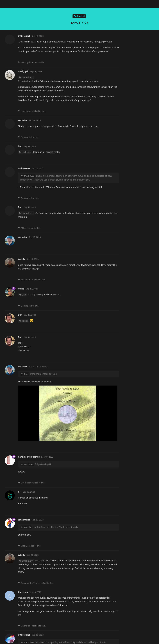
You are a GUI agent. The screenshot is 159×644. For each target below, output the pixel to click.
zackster (26, 436)
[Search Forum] (114, 4)
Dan (24, 42)
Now (134, 77)
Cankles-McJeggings (32, 378)
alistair (25, 68)
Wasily (25, 16)
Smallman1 (28, 215)
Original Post (138, 25)
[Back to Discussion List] (4, 4)
